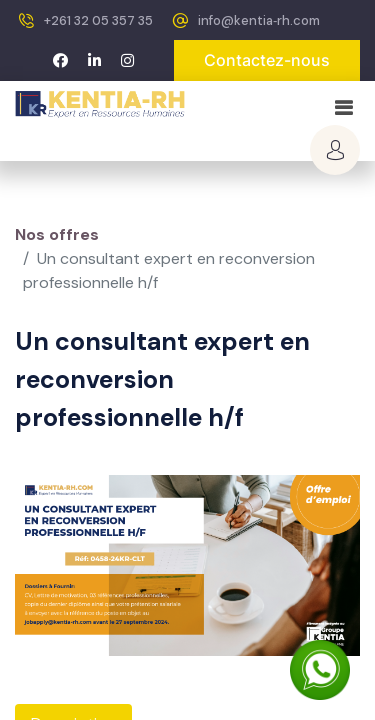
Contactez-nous (267, 60)
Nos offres (57, 234)
